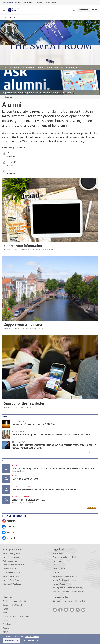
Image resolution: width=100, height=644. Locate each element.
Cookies (6, 628)
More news (92, 453)
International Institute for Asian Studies (68, 592)
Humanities (57, 561)
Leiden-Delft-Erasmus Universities (16, 617)
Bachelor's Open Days (11, 576)
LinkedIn (8, 527)
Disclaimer (7, 624)
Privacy (5, 632)
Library (54, 3)
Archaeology (58, 553)
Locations (6, 620)
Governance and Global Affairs (65, 557)
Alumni (5, 609)
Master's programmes (11, 557)
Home (5, 17)
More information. (32, 637)
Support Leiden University (13, 605)
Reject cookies (32, 640)
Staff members (27, 3)
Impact (5, 613)
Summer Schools (9, 569)
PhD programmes (10, 561)
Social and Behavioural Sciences (65, 576)
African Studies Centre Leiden (64, 580)
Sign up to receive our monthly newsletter (70, 601)
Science (56, 572)
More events (92, 508)
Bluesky (8, 533)
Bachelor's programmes (12, 553)
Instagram (9, 521)
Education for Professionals (14, 565)
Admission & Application (12, 584)
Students (18, 3)
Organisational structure (42, 3)
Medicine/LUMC (59, 569)
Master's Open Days (11, 580)
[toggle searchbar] (74, 10)
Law (54, 565)
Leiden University (8, 3)
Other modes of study (11, 572)
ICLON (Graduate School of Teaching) (68, 588)
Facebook (9, 538)
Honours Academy (60, 584)
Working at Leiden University (14, 601)
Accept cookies (12, 640)
